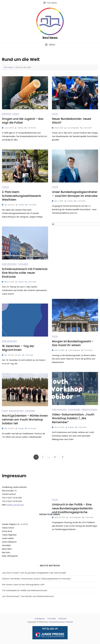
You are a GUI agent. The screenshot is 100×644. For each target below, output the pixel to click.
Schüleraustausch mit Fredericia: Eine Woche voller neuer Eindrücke (25, 273)
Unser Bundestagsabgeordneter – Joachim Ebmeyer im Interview (75, 194)
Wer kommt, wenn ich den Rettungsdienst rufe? (23, 584)
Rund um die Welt (9, 264)
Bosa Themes (66, 622)
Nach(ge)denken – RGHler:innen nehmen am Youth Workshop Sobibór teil (25, 420)
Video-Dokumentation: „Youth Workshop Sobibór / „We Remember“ (73, 418)
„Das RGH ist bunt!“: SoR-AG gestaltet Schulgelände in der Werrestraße (34, 573)
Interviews (7, 114)
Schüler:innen (74, 410)
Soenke (20, 128)
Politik (55, 114)
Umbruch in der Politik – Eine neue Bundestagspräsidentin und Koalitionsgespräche (72, 268)
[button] (50, 45)
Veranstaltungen (89, 410)
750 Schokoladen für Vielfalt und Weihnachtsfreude (25, 590)
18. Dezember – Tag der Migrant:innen (18, 348)
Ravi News (50, 38)
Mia (19, 355)
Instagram (40, 619)
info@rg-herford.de (15, 505)
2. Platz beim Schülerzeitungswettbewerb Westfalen (21, 196)
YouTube (52, 619)
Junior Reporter (73, 128)
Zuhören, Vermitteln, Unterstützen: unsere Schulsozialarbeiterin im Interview (36, 579)
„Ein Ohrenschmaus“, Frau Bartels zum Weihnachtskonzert (28, 596)
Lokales (16, 114)
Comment (32, 128)
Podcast (62, 619)
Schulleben (23, 264)
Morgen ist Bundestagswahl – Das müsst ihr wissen (73, 343)
